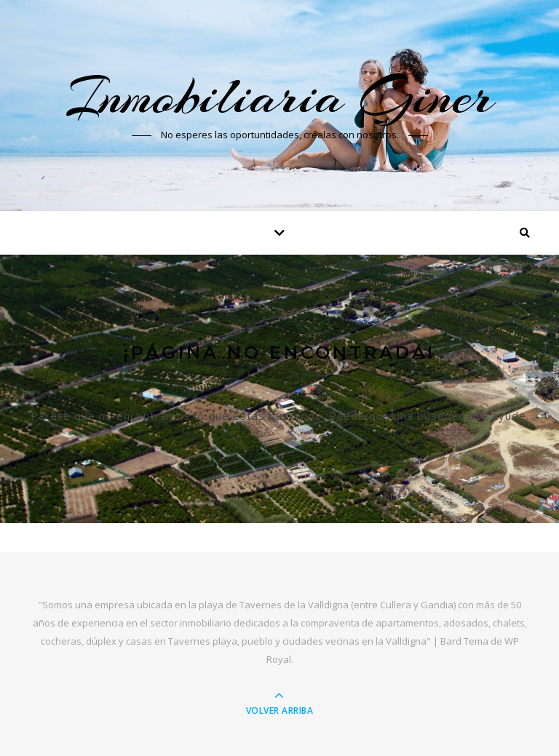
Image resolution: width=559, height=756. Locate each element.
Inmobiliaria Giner (279, 96)
